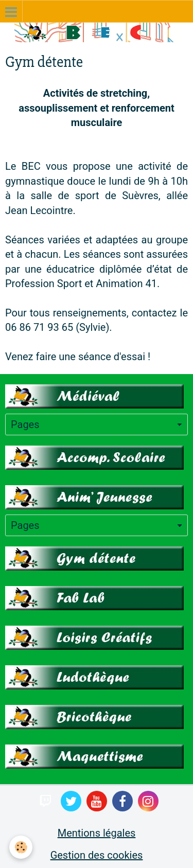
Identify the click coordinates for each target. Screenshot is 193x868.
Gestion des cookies (97, 855)
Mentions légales (97, 833)
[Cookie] (21, 847)
